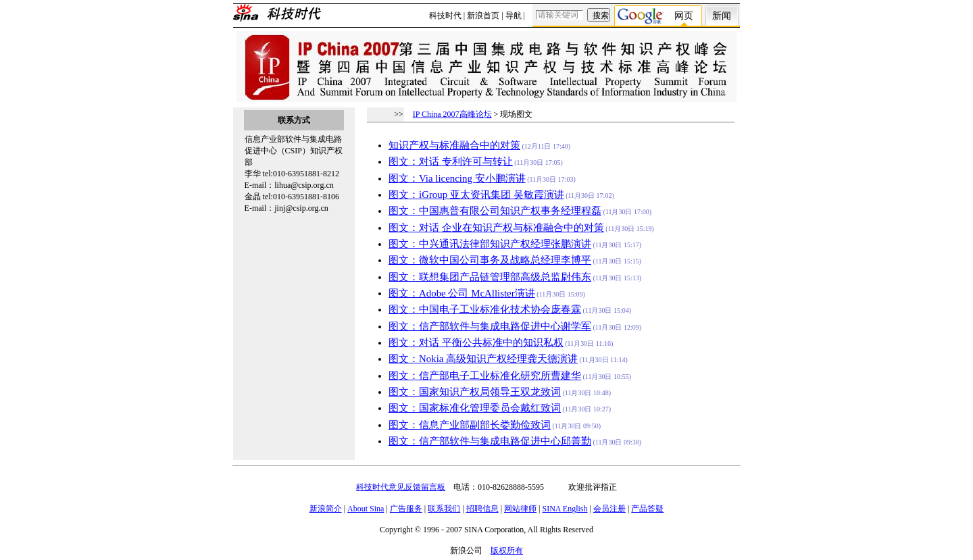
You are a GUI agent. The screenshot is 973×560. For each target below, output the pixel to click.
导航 (514, 16)
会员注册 (609, 509)
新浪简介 (326, 509)
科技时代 (445, 16)
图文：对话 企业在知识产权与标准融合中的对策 (496, 228)
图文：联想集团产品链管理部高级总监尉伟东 (490, 277)
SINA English (565, 509)
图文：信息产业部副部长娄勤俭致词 (470, 425)
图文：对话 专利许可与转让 (451, 161)
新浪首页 (483, 16)
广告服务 (406, 509)
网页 (684, 16)
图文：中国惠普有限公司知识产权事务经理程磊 (495, 211)
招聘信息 (482, 509)
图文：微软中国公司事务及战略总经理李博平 (490, 260)
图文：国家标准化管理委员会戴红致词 (475, 408)
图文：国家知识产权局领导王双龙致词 (475, 392)
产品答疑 (647, 509)
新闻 (722, 16)
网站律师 (520, 509)
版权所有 (507, 551)
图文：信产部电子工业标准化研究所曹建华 (485, 376)
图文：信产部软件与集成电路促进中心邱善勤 (490, 441)
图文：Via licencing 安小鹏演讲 (457, 178)
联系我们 (444, 509)
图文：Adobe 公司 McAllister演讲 (462, 293)
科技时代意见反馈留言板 (401, 487)
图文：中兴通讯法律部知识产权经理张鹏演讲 (490, 244)
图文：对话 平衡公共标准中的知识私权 (476, 342)
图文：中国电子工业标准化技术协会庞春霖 (485, 309)
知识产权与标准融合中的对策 (454, 145)
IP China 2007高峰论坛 (452, 114)
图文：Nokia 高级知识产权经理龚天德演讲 (483, 359)
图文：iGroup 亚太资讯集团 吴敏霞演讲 (476, 195)
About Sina (366, 509)
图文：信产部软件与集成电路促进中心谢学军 (490, 326)
